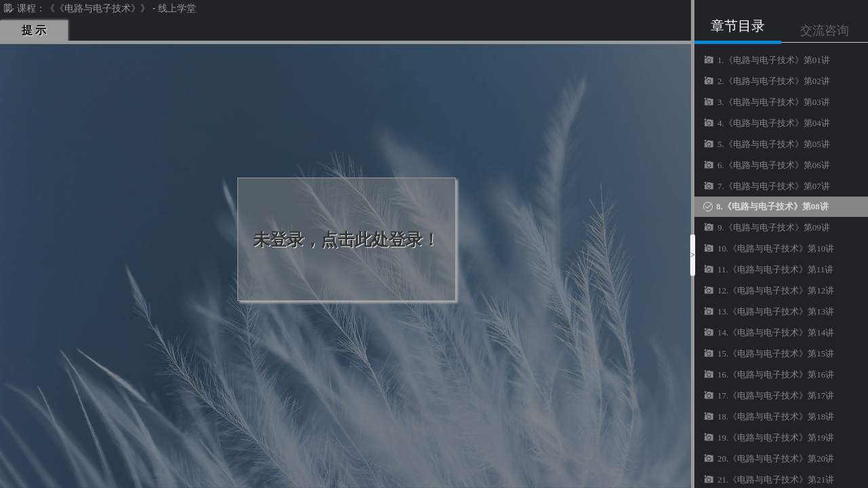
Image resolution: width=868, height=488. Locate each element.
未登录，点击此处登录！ (346, 240)
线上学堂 (177, 8)
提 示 (34, 30)
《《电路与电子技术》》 (98, 8)
